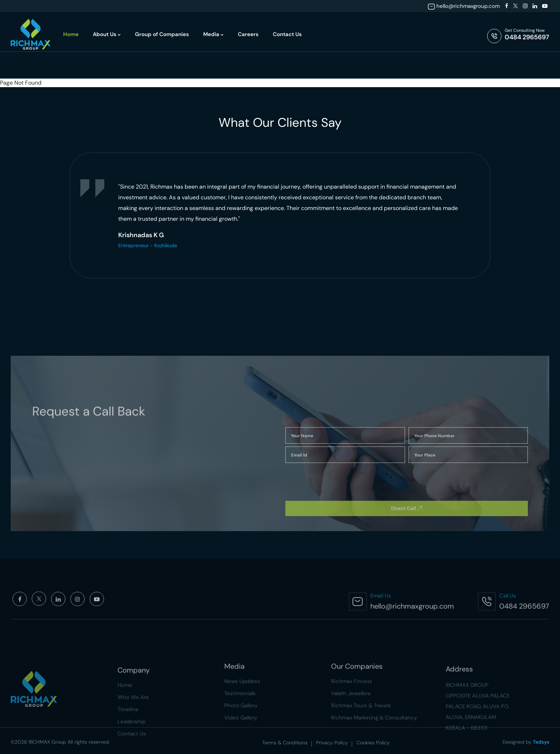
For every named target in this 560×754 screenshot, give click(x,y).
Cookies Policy (373, 743)
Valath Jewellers (351, 729)
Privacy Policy (332, 743)
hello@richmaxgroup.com (468, 6)
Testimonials (240, 729)
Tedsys (541, 742)
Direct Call (407, 549)
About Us (107, 34)
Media (213, 34)
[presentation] (59, 209)
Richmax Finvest (352, 717)
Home (71, 34)
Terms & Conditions (285, 743)
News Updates (242, 717)
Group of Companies (162, 34)
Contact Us (287, 34)
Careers (248, 34)
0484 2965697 (527, 37)
